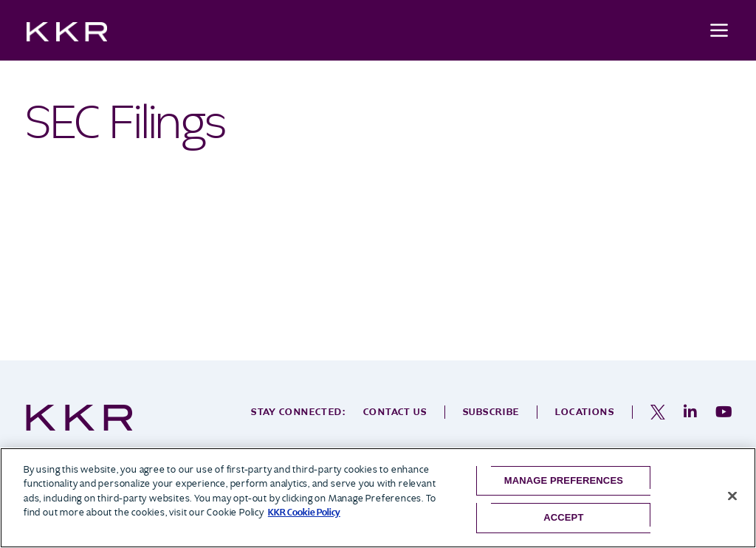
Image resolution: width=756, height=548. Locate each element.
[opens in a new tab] (658, 412)
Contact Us (395, 412)
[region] (378, 498)
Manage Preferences (564, 480)
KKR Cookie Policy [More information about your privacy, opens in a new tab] (304, 512)
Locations (585, 412)
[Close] (732, 496)
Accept (563, 517)
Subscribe (491, 412)
